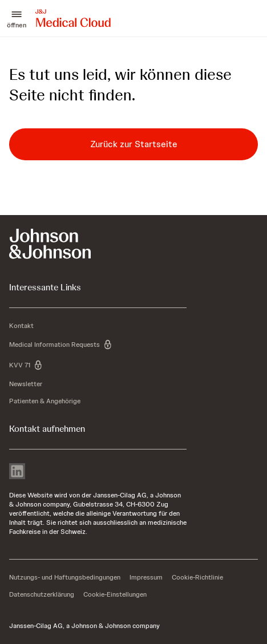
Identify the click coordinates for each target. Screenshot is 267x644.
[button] (17, 18)
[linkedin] (17, 472)
